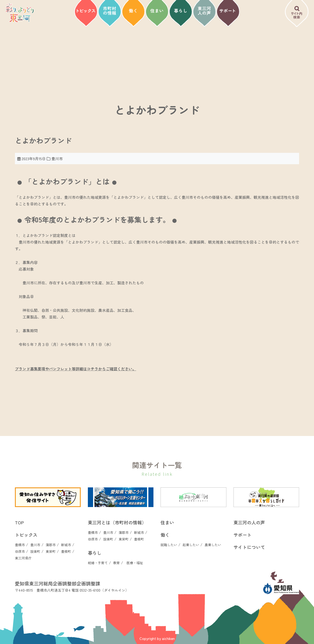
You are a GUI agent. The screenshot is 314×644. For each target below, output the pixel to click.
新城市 (66, 545)
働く (165, 535)
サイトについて (249, 547)
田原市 (20, 551)
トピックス (26, 535)
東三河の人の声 (249, 522)
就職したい (169, 545)
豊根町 (66, 551)
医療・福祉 (135, 563)
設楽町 (35, 551)
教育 (117, 563)
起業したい (191, 545)
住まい (167, 522)
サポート (242, 535)
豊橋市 (20, 545)
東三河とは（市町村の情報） (117, 522)
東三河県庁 (23, 558)
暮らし (95, 553)
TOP (19, 522)
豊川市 (35, 545)
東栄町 (51, 551)
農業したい (213, 545)
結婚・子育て (98, 563)
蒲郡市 (51, 545)
